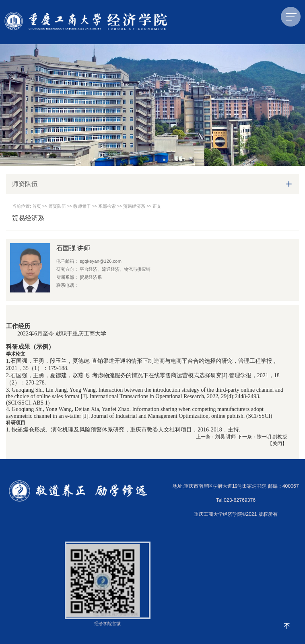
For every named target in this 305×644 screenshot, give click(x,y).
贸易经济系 (134, 206)
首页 (37, 206)
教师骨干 (82, 206)
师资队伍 (57, 206)
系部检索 (107, 206)
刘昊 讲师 (226, 437)
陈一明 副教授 (272, 437)
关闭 (277, 444)
